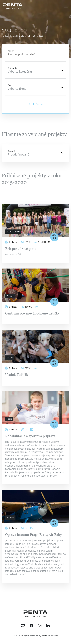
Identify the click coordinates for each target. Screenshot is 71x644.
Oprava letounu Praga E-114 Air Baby (33, 535)
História (10, 517)
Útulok (10, 357)
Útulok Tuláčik (17, 375)
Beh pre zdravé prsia (21, 249)
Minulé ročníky (24, 36)
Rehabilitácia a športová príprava (30, 436)
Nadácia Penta (9, 36)
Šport (9, 419)
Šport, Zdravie (13, 231)
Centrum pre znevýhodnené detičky (32, 313)
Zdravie (10, 296)
